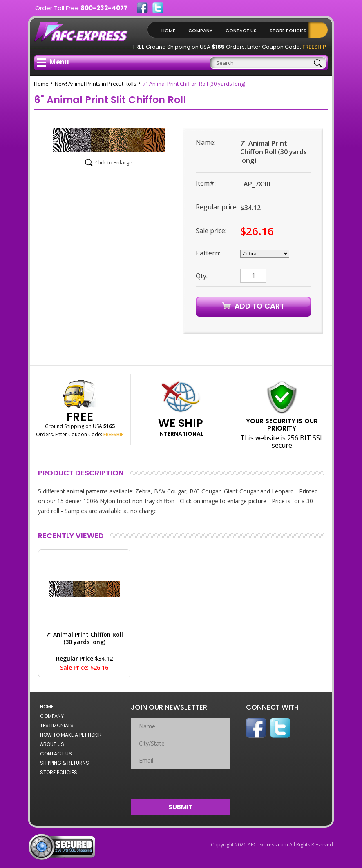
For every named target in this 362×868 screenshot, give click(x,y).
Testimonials (57, 725)
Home (168, 31)
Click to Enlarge (114, 162)
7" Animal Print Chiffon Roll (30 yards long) (84, 638)
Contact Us (241, 31)
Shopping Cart (320, 30)
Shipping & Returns (65, 763)
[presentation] (180, 782)
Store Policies (288, 31)
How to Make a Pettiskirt (72, 735)
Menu (53, 62)
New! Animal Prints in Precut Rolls (96, 84)
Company (200, 31)
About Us (52, 744)
